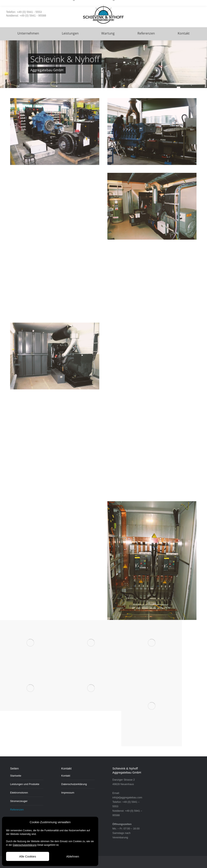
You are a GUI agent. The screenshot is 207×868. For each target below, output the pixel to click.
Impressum (68, 793)
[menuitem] (28, 34)
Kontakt (66, 776)
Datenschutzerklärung (25, 845)
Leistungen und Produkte (25, 784)
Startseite (16, 776)
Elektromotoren (19, 793)
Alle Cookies (28, 856)
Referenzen (17, 810)
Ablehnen (73, 856)
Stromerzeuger (19, 801)
